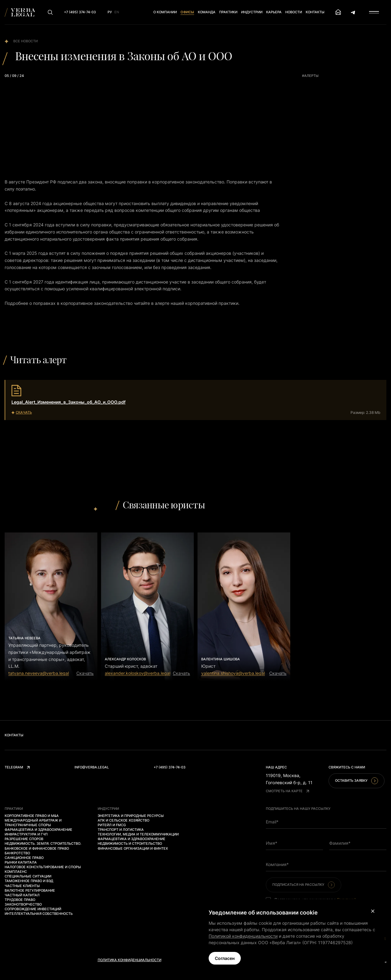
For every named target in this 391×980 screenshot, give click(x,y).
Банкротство (17, 853)
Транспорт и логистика (121, 830)
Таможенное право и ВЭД (29, 881)
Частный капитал (22, 895)
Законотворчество (23, 904)
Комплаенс (16, 872)
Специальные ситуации (28, 876)
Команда (207, 12)
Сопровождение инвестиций (33, 909)
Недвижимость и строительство (130, 843)
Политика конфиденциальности (130, 960)
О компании (165, 12)
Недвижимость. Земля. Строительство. (43, 843)
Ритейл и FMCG (112, 825)
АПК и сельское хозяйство (123, 820)
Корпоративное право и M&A (32, 816)
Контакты (315, 12)
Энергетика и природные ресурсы (131, 816)
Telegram (17, 767)
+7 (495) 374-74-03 (170, 767)
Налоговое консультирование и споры (43, 867)
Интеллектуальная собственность (39, 914)
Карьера (274, 12)
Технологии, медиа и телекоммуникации (138, 834)
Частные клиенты (22, 886)
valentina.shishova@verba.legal (233, 673)
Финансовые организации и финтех (133, 848)
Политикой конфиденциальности (243, 936)
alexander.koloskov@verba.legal (138, 673)
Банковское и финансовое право (37, 848)
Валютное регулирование (30, 890)
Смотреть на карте (287, 791)
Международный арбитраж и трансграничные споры (33, 823)
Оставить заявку (357, 781)
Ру (110, 12)
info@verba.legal (92, 767)
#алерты (310, 76)
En (117, 12)
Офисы (187, 12)
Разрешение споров (24, 839)
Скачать (85, 673)
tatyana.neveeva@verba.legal (39, 673)
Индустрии (252, 12)
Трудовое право (20, 900)
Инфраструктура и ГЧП (26, 834)
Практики (228, 12)
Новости (294, 12)
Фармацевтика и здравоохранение (38, 830)
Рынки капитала (21, 862)
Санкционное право (24, 858)
